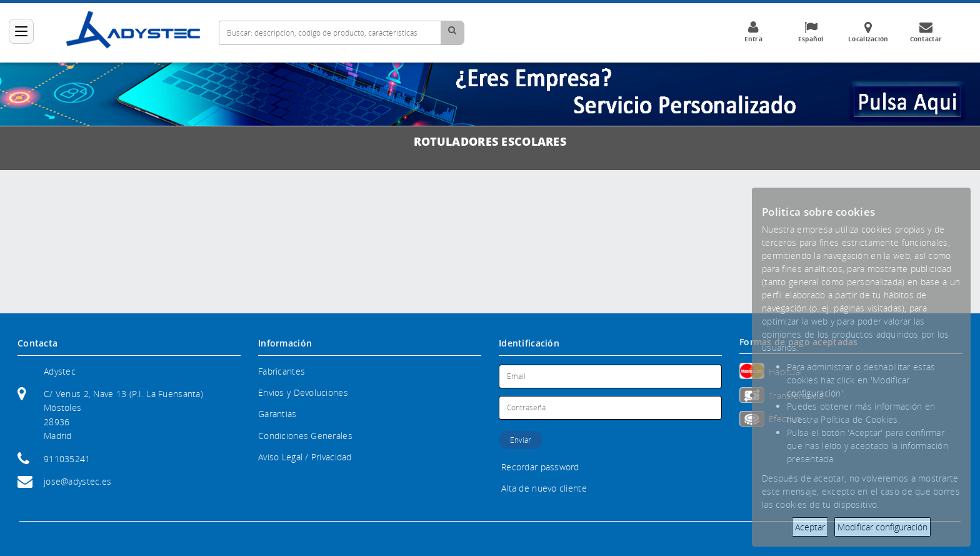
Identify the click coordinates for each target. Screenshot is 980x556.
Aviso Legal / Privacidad (305, 457)
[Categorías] (21, 31)
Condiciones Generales (305, 436)
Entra (753, 32)
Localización (868, 32)
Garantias (277, 414)
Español (811, 32)
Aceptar (810, 527)
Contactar (926, 32)
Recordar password (540, 467)
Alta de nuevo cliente (544, 488)
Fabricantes (282, 371)
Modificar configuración (882, 527)
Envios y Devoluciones (303, 392)
